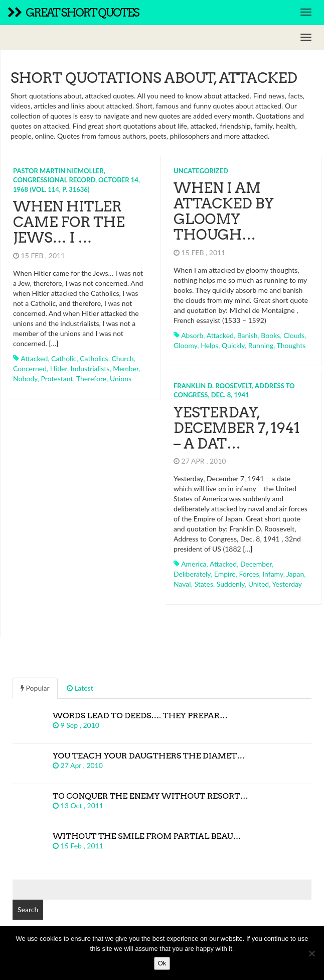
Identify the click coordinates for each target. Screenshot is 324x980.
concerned (30, 368)
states (204, 584)
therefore (91, 378)
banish (248, 335)
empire (225, 574)
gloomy (185, 345)
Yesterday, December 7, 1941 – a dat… (237, 428)
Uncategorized (201, 171)
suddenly (231, 584)
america (194, 564)
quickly (233, 345)
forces (249, 574)
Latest (80, 688)
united (259, 584)
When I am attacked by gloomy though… (224, 211)
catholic (64, 358)
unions (121, 378)
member (126, 368)
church (122, 358)
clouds (294, 335)
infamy (273, 574)
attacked (34, 358)
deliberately (192, 574)
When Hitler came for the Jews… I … (69, 222)
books (270, 335)
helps (209, 345)
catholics (94, 358)
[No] (311, 953)
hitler (59, 368)
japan (295, 574)
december (256, 564)
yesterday (287, 584)
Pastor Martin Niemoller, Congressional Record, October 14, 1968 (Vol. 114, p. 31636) (76, 180)
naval (182, 584)
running (261, 345)
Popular (35, 688)
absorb (192, 335)
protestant (57, 378)
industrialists (90, 368)
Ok (162, 963)
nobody (25, 378)
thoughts (291, 345)
